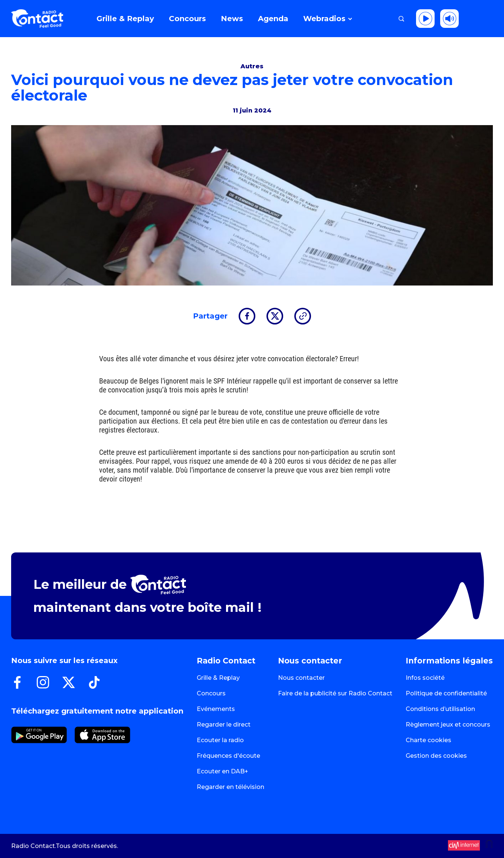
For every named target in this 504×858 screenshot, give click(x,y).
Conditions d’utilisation (440, 709)
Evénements (216, 709)
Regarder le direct (224, 725)
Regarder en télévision (230, 787)
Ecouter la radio (220, 740)
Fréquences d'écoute (228, 756)
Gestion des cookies (436, 756)
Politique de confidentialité (446, 693)
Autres (252, 66)
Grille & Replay (218, 678)
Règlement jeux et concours (448, 725)
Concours (211, 693)
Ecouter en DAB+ (222, 771)
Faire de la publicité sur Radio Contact (335, 693)
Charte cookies (428, 740)
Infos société (425, 678)
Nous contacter (301, 678)
